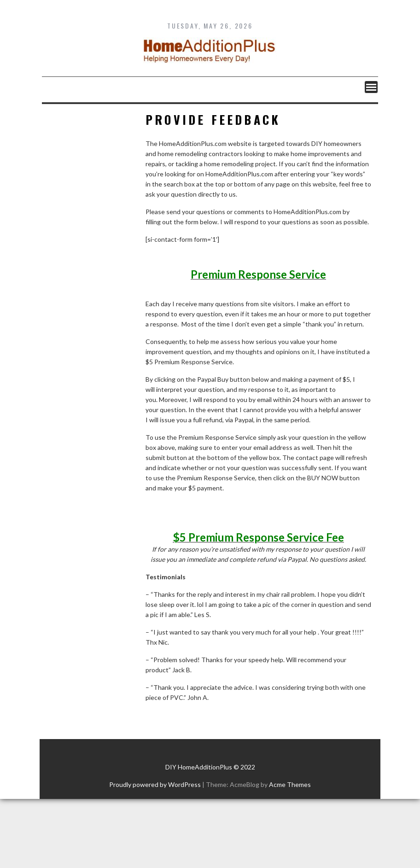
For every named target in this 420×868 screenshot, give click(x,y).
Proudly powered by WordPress (155, 784)
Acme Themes (290, 784)
